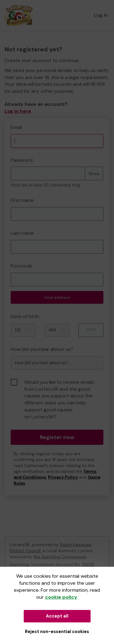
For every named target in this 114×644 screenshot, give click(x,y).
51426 (88, 564)
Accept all (57, 616)
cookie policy (61, 597)
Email (16, 127)
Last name (22, 233)
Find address (57, 297)
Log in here (18, 111)
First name (22, 200)
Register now (57, 437)
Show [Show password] (94, 174)
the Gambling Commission (60, 557)
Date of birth (25, 316)
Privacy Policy (63, 477)
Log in (101, 15)
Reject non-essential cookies (57, 632)
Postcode (22, 266)
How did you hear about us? (42, 349)
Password (22, 160)
